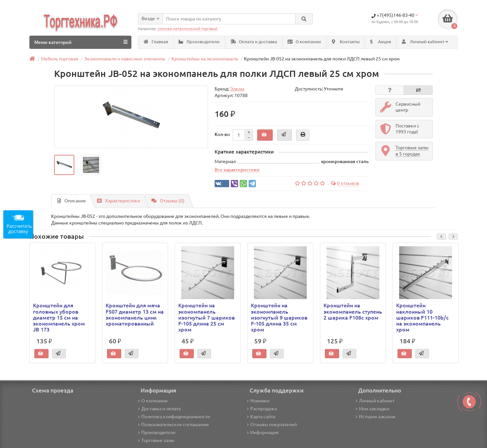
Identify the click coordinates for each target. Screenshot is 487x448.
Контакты (346, 42)
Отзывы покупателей (272, 425)
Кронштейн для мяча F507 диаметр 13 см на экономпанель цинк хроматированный (135, 314)
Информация (263, 432)
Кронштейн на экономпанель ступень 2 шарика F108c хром (353, 311)
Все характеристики (237, 170)
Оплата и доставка (254, 42)
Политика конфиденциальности (174, 417)
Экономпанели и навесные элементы (125, 59)
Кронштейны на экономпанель (205, 59)
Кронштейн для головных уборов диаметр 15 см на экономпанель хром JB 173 (59, 317)
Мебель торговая (60, 59)
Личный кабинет (375, 401)
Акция (381, 42)
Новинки (258, 401)
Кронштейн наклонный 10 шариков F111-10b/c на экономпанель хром (422, 317)
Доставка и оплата (159, 409)
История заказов (375, 417)
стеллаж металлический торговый (188, 29)
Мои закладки (372, 409)
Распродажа (262, 409)
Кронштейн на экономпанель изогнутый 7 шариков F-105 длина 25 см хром (207, 317)
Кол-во (222, 134)
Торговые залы (156, 440)
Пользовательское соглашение (174, 425)
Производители (199, 42)
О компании (304, 42)
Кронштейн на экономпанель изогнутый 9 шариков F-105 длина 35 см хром (279, 317)
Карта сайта (261, 417)
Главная (156, 42)
